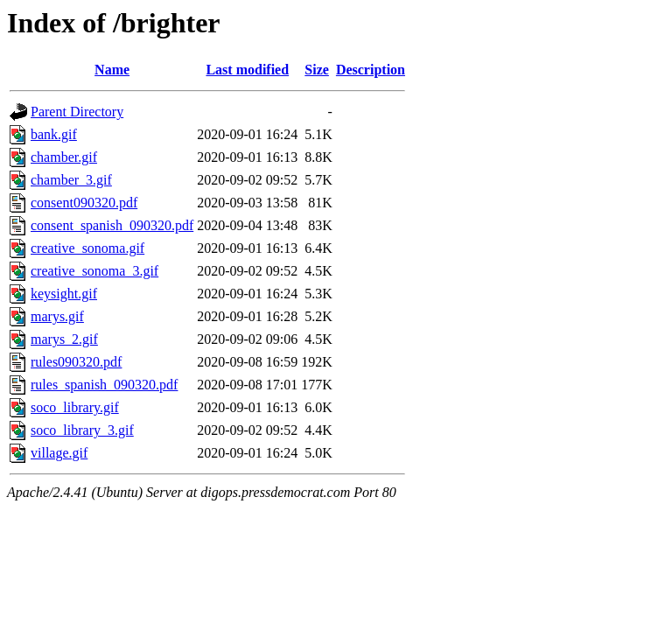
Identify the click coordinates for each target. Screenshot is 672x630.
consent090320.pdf (84, 203)
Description (371, 70)
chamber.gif (64, 157)
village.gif (59, 453)
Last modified (247, 70)
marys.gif (57, 316)
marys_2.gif (64, 339)
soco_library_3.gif (82, 430)
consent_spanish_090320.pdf (112, 225)
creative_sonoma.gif (87, 248)
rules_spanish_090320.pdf (104, 385)
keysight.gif (64, 294)
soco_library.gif (75, 407)
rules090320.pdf (76, 362)
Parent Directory (77, 112)
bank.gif (54, 134)
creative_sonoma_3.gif (94, 271)
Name (112, 70)
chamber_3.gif (71, 180)
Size (317, 70)
